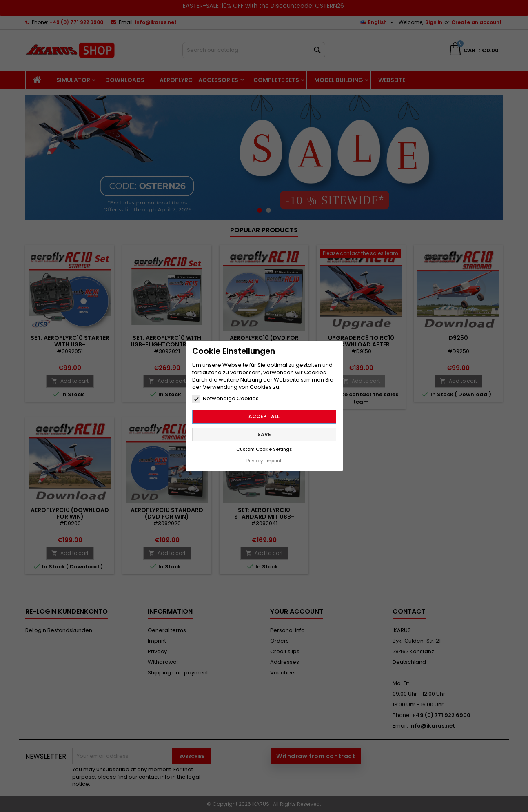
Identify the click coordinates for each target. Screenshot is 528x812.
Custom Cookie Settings (264, 446)
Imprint (274, 457)
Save (264, 431)
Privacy (255, 457)
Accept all (264, 413)
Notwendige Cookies (225, 395)
